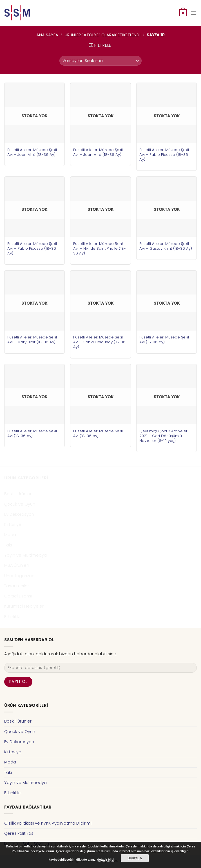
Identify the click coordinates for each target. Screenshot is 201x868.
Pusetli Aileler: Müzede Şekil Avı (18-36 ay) (164, 340)
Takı (8, 545)
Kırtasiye (13, 524)
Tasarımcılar (17, 586)
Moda (10, 535)
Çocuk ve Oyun (20, 504)
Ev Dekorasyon (19, 514)
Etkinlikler (13, 617)
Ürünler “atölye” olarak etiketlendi (103, 35)
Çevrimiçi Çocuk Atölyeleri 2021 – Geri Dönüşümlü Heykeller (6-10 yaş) (164, 436)
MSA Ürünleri (16, 565)
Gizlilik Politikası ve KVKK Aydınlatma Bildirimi (48, 823)
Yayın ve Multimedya (25, 555)
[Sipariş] (100, 61)
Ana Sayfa (47, 35)
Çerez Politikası (19, 833)
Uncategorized (19, 576)
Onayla (135, 858)
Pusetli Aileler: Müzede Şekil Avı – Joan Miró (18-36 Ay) (32, 152)
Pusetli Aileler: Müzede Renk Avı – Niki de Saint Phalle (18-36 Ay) (100, 248)
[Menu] (194, 13)
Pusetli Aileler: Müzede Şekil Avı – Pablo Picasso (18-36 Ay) (164, 155)
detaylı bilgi (106, 860)
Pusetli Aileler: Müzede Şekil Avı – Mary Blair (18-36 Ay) (32, 340)
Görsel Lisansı (18, 596)
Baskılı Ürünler (18, 494)
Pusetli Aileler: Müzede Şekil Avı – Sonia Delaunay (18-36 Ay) (99, 342)
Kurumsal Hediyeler (24, 606)
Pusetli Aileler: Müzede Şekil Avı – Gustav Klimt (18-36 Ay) (166, 246)
